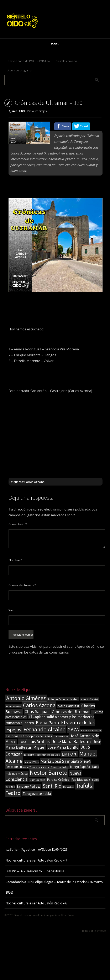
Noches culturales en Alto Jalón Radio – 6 (36, 903)
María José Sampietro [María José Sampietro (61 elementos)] (61, 761)
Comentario (18, 524)
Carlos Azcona (34, 482)
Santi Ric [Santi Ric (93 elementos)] (52, 786)
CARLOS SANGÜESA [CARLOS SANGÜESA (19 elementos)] (68, 706)
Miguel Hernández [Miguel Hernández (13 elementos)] (59, 767)
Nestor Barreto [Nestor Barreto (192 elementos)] (49, 773)
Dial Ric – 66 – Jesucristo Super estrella (35, 871)
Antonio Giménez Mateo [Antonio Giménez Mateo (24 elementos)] (63, 699)
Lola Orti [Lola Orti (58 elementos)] (70, 754)
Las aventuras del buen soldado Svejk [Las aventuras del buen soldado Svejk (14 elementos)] (42, 755)
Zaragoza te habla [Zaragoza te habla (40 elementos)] (37, 794)
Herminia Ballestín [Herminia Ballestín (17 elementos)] (91, 730)
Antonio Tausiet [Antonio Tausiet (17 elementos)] (89, 699)
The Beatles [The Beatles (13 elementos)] (68, 787)
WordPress (68, 915)
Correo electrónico (22, 585)
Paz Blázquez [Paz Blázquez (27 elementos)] (81, 780)
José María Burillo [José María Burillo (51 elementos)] (63, 747)
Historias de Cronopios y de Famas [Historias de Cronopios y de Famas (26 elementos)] (29, 736)
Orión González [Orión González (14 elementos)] (37, 780)
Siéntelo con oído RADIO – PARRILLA (29, 61)
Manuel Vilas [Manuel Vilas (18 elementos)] (32, 762)
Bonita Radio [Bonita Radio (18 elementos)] (14, 706)
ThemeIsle (100, 931)
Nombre (15, 560)
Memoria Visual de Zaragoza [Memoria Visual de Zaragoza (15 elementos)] (35, 767)
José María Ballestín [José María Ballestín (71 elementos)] (71, 741)
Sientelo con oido (24, 915)
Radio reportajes (37, 111)
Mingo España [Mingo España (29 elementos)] (80, 767)
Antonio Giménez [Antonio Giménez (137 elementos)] (26, 698)
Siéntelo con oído (66, 61)
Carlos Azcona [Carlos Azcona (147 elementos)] (39, 705)
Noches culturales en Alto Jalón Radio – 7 (36, 860)
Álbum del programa (20, 70)
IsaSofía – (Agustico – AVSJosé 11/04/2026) (37, 849)
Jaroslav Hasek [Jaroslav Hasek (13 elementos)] (61, 737)
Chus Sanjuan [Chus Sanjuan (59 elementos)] (37, 712)
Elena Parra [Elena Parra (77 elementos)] (48, 722)
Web (12, 610)
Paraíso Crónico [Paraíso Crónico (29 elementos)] (58, 780)
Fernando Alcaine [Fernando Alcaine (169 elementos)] (44, 729)
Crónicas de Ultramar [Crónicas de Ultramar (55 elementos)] (71, 712)
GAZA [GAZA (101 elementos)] (73, 730)
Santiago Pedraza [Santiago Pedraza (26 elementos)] (29, 786)
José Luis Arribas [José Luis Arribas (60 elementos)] (34, 742)
